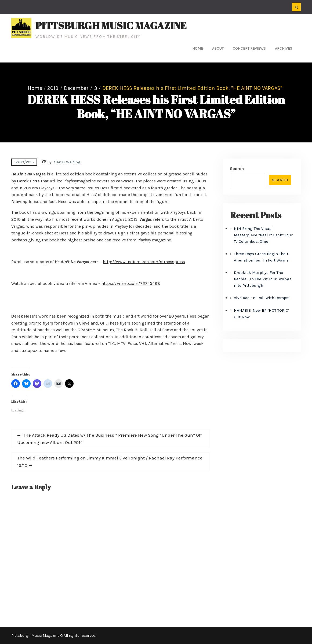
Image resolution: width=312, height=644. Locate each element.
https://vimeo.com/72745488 (131, 283)
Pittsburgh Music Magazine (111, 25)
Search (237, 169)
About (218, 48)
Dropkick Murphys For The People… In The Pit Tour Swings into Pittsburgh (263, 279)
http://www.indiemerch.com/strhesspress (144, 262)
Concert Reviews (249, 48)
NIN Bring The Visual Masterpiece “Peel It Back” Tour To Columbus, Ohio (263, 235)
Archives (284, 48)
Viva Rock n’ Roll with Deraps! (262, 298)
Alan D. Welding (67, 162)
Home (198, 48)
